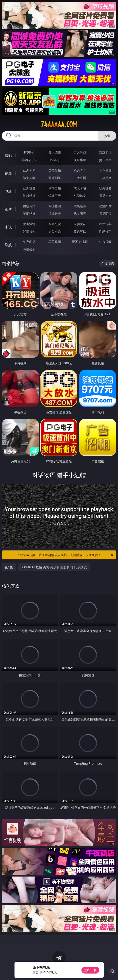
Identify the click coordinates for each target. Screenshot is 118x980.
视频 (8, 173)
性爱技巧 (105, 231)
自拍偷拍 (55, 170)
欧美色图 (80, 206)
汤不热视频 (80, 242)
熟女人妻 (29, 178)
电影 (8, 191)
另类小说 (55, 231)
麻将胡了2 (29, 160)
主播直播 (80, 178)
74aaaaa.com (59, 124)
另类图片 (105, 214)
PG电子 (29, 152)
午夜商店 (29, 242)
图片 (8, 209)
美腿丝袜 (29, 214)
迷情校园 (29, 231)
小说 (8, 227)
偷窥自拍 (29, 206)
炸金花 (55, 160)
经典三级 (55, 196)
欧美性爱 (105, 188)
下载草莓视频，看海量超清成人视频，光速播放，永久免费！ (65, 555)
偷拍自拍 (55, 188)
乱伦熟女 (80, 196)
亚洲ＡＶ (29, 170)
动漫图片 (105, 206)
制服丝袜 (29, 196)
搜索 (107, 136)
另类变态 (105, 196)
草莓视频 (55, 242)
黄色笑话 (80, 231)
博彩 (8, 156)
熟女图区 (80, 214)
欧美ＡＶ (80, 170)
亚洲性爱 (29, 188)
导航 (8, 245)
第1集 (9, 567)
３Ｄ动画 (105, 170)
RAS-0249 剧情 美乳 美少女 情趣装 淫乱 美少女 (54, 567)
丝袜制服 (55, 178)
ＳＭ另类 (105, 178)
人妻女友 (80, 224)
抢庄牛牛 (105, 160)
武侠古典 (105, 224)
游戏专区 (105, 152)
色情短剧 (29, 249)
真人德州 (55, 152)
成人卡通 (80, 188)
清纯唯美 (55, 214)
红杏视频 (105, 242)
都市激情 (29, 224)
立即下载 (90, 970)
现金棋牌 (80, 160)
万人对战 (80, 152)
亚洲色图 (55, 206)
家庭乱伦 (55, 224)
